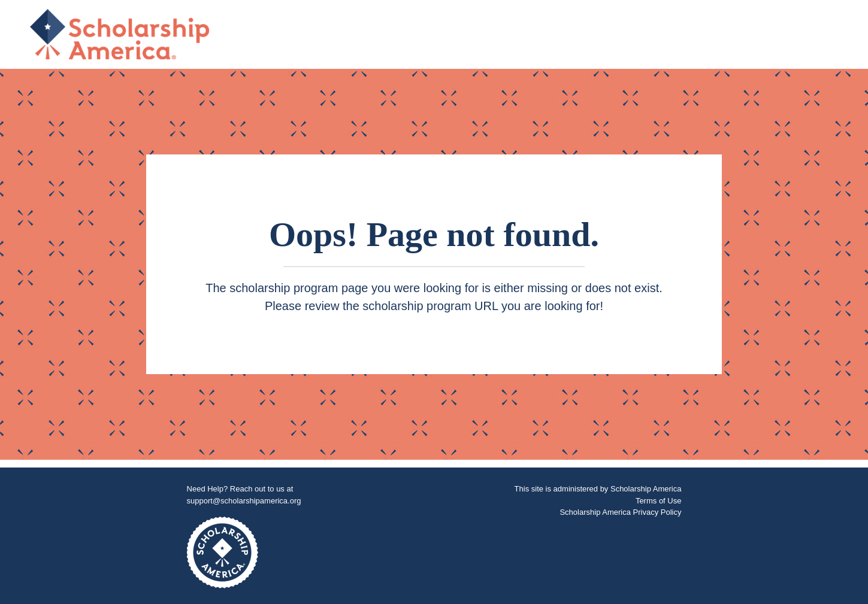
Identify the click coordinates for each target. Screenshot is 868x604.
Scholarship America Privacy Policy (620, 512)
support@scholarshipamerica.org (244, 501)
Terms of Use (659, 501)
